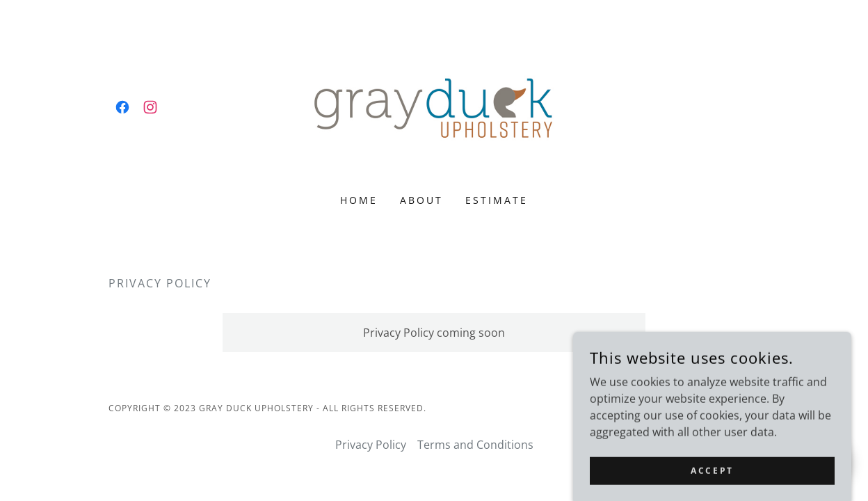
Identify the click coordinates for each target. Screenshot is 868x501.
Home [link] (359, 200)
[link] (122, 107)
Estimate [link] (497, 200)
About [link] (421, 200)
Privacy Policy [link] (371, 445)
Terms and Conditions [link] (475, 445)
